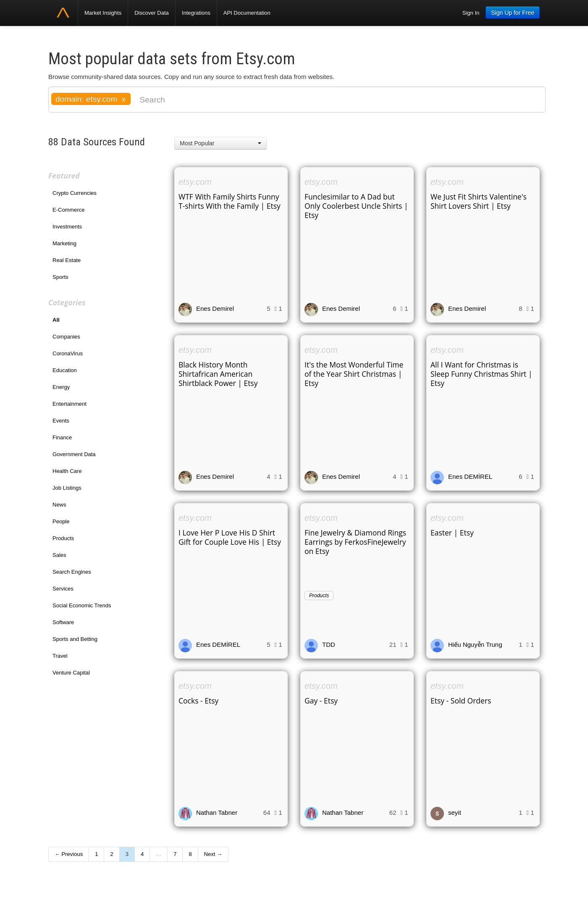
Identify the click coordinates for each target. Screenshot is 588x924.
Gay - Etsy (321, 701)
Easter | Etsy (452, 533)
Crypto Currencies (75, 193)
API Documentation (247, 13)
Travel (60, 656)
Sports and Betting (75, 639)
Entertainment (70, 404)
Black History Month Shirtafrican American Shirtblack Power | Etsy (218, 374)
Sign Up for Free (513, 13)
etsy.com (195, 182)
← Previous (69, 854)
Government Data (74, 454)
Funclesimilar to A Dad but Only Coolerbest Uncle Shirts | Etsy (356, 206)
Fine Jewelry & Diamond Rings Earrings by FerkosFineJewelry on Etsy (355, 542)
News (59, 505)
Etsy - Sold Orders (461, 701)
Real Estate (67, 260)
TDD (329, 644)
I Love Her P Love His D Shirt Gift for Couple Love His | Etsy (230, 537)
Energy (61, 387)
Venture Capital (71, 673)
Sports (60, 277)
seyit (455, 812)
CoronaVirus (68, 353)
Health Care (67, 471)
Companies (66, 337)
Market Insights (103, 13)
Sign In (471, 13)
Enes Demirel (215, 308)
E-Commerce (69, 210)
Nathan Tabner (217, 812)
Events (61, 421)
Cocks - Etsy (198, 701)
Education (65, 370)
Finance (62, 437)
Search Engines (72, 572)
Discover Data (152, 13)
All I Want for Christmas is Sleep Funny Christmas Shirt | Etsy (481, 374)
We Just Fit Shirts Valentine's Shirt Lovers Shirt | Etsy (479, 201)
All (56, 320)
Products (63, 538)
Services (63, 589)
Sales (59, 555)
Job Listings (67, 488)
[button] (220, 143)
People (61, 521)
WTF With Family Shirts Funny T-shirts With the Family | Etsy (230, 201)
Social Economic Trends (82, 605)
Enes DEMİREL (470, 476)
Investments (67, 227)
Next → (213, 854)
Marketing (64, 243)
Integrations (196, 13)
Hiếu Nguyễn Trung (475, 644)
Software (63, 622)
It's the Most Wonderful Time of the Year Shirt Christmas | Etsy (354, 374)
